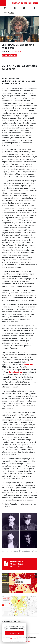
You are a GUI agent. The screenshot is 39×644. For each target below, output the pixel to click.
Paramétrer (14, 638)
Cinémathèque (9, 55)
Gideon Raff (28, 365)
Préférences (32, 638)
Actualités (8, 13)
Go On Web (27, 641)
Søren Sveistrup (15, 372)
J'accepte (14, 633)
